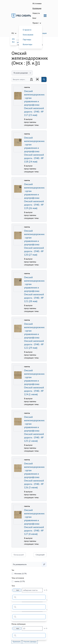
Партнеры (27, 39)
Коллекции (37, 8)
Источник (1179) (20, 574)
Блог (34, 18)
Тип (13, 570)
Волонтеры (27, 44)
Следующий (40, 555)
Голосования (28, 35)
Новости (36, 13)
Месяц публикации (19, 624)
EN (13, 39)
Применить (17, 642)
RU (13, 42)
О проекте (27, 30)
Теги (13, 586)
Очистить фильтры (30, 642)
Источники (37, 3)
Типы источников (18, 578)
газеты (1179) (20, 581)
